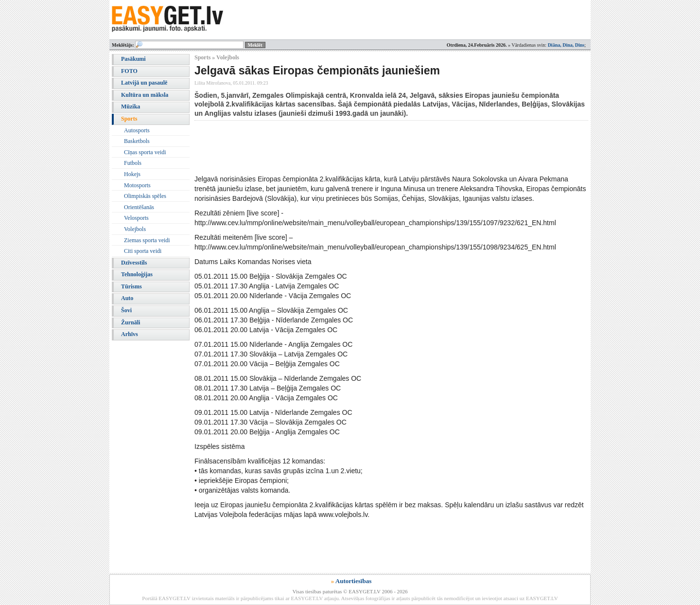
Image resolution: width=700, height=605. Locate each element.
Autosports (137, 130)
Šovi (126, 310)
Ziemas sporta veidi (147, 240)
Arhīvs (130, 334)
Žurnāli (131, 322)
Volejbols (135, 229)
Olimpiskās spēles (145, 196)
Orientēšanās (139, 207)
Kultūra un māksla (145, 95)
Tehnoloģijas (137, 274)
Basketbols (137, 141)
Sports (129, 119)
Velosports (136, 218)
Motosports (137, 185)
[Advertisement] (371, 147)
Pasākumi (133, 59)
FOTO (129, 71)
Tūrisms (131, 286)
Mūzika (131, 107)
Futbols (133, 163)
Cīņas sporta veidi (145, 152)
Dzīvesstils (134, 263)
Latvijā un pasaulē (144, 83)
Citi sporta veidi (143, 251)
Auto (127, 298)
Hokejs (132, 174)
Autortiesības (353, 581)
